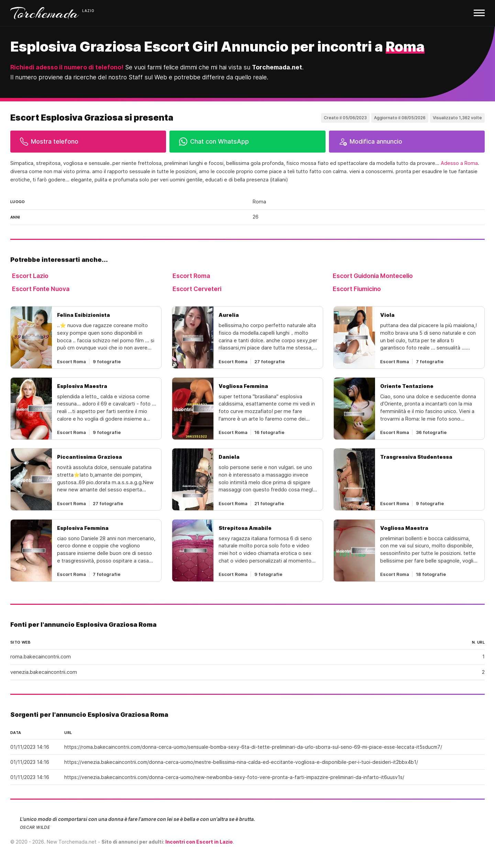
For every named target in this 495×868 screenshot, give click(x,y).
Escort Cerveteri (197, 289)
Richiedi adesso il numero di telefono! (67, 67)
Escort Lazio (30, 276)
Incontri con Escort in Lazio (199, 842)
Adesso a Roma (459, 163)
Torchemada (45, 13)
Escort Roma (191, 276)
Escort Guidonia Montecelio (373, 276)
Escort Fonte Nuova (41, 289)
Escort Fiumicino (357, 289)
